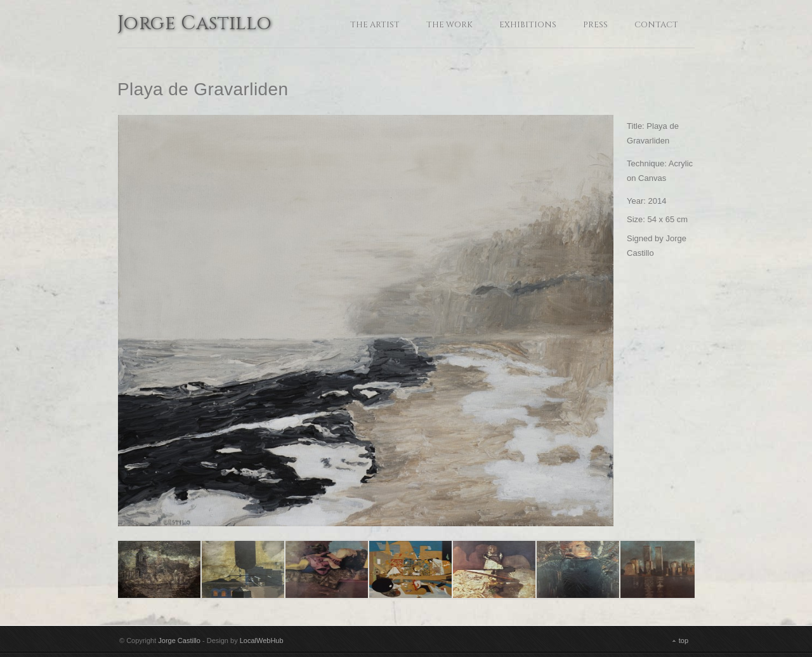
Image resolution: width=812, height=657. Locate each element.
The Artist (375, 25)
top (684, 640)
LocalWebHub (262, 640)
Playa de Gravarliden (203, 89)
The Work (449, 25)
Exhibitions (528, 25)
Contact (656, 25)
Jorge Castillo (195, 25)
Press (595, 25)
